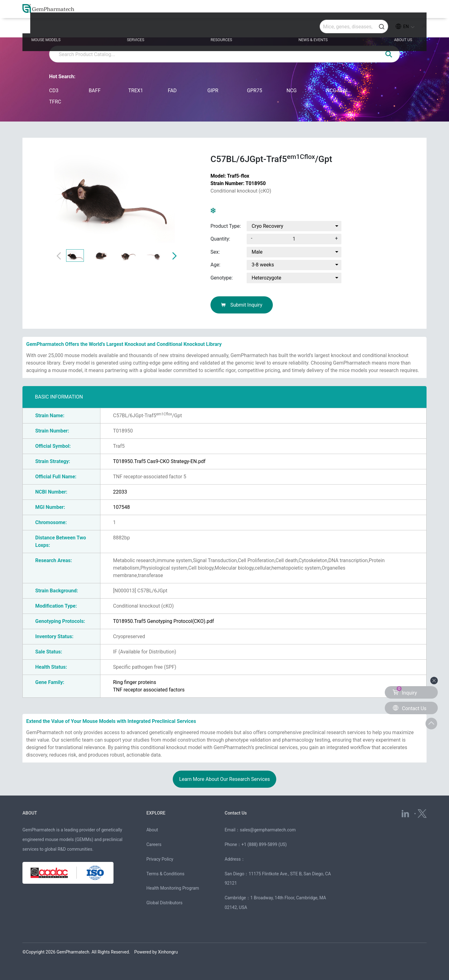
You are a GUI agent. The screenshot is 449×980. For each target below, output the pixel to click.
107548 (121, 507)
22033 (120, 492)
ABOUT (31, 813)
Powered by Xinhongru (156, 952)
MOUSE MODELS (70, 29)
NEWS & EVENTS (306, 29)
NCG (292, 91)
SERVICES (149, 29)
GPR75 (255, 91)
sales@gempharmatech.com (268, 830)
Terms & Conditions (165, 874)
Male (257, 252)
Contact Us (239, 813)
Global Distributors (164, 903)
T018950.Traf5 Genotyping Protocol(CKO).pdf (163, 621)
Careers (154, 844)
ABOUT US (386, 29)
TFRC (55, 102)
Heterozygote (266, 278)
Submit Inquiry (242, 305)
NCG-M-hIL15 (340, 91)
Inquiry (405, 691)
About (152, 830)
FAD (172, 91)
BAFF (94, 91)
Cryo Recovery (268, 226)
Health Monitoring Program (173, 888)
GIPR (213, 91)
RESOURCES (224, 29)
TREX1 (136, 91)
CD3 (54, 91)
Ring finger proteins (134, 682)
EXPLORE (158, 813)
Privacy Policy (160, 859)
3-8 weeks (263, 265)
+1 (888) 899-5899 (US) (264, 844)
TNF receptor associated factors (149, 690)
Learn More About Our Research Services (224, 779)
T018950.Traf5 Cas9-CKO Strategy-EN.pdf (159, 461)
